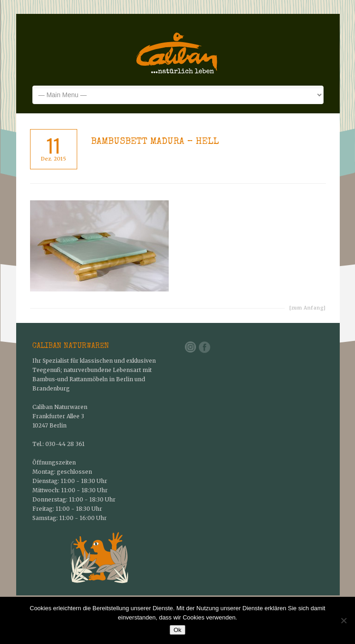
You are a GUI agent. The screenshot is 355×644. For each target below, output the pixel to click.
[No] (343, 620)
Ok (177, 630)
